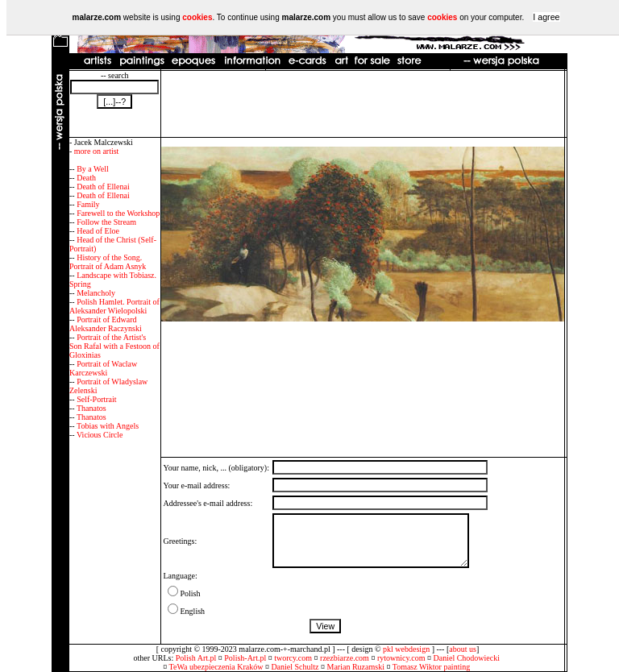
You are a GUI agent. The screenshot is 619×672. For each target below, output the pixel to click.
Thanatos (91, 408)
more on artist (97, 151)
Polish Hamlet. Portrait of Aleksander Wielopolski (114, 306)
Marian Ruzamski (356, 667)
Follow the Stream (106, 222)
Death (86, 178)
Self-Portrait (96, 399)
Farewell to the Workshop (118, 213)
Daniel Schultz (295, 667)
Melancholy (96, 293)
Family (88, 204)
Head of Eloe (98, 231)
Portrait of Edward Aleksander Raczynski (106, 324)
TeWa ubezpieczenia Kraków (216, 667)
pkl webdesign (406, 649)
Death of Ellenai (103, 187)
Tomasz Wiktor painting (431, 667)
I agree (546, 17)
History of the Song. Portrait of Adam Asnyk (108, 262)
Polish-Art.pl (245, 658)
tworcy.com (293, 658)
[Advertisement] (363, 104)
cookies (197, 17)
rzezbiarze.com (345, 658)
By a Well (93, 169)
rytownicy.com (401, 658)
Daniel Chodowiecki (467, 658)
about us (463, 649)
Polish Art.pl (196, 658)
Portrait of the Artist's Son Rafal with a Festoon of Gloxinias (114, 346)
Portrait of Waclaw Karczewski (103, 368)
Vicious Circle (100, 435)
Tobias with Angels (108, 426)
